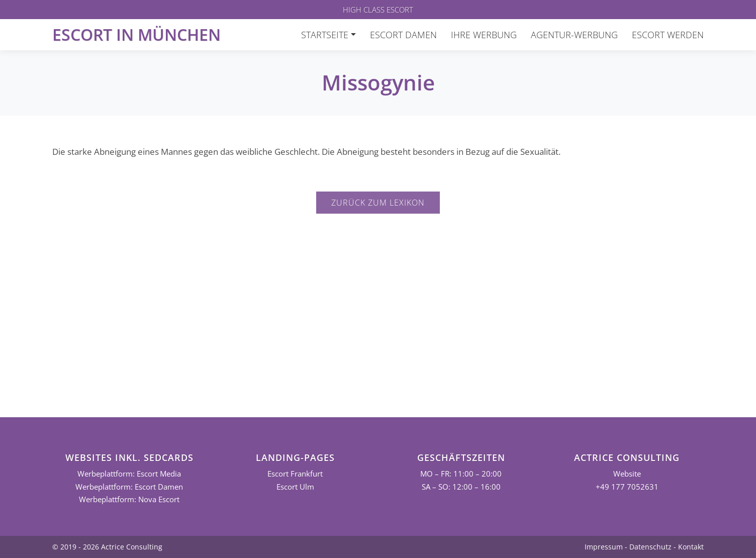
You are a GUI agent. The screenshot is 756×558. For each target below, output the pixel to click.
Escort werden (668, 35)
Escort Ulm (295, 487)
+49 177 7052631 (627, 487)
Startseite (325, 35)
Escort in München (136, 34)
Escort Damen (403, 35)
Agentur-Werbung (574, 35)
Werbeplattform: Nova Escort (129, 499)
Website (627, 474)
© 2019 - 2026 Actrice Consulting (107, 547)
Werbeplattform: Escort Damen (129, 487)
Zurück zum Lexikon (378, 203)
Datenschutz (650, 547)
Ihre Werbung (484, 35)
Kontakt (691, 547)
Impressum (604, 547)
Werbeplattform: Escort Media (129, 474)
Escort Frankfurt (295, 474)
